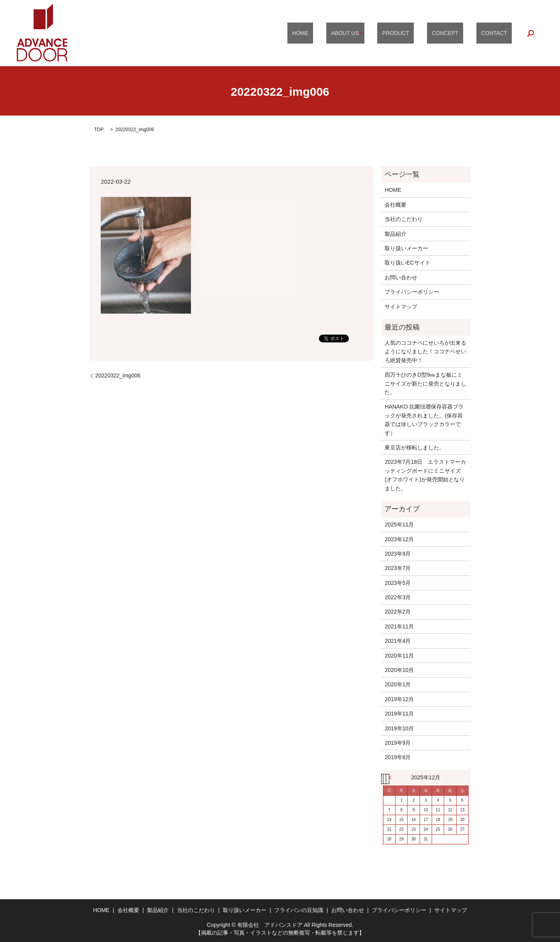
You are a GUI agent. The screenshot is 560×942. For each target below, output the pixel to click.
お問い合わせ (401, 277)
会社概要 (395, 205)
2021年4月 (398, 641)
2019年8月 (398, 757)
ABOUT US (374, 33)
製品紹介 (395, 234)
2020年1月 (398, 684)
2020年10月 (399, 670)
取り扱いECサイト (407, 263)
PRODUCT (420, 33)
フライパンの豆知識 (299, 910)
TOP (99, 130)
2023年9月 (398, 554)
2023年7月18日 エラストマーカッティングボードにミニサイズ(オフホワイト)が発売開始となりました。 (425, 475)
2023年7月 (398, 568)
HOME (339, 33)
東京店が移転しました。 (415, 447)
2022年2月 (398, 612)
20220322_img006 (118, 375)
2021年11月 (399, 626)
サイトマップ (401, 307)
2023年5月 (398, 583)
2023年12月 (399, 539)
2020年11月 (399, 656)
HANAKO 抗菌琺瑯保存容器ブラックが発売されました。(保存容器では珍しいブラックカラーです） (424, 420)
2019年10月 (399, 728)
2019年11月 (399, 714)
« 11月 (392, 777)
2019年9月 (398, 743)
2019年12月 (399, 699)
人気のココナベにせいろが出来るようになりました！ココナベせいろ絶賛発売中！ (425, 352)
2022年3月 (398, 597)
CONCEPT (460, 33)
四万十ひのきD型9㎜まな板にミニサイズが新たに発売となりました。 (425, 383)
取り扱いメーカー (406, 248)
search (531, 33)
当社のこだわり (404, 219)
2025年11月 (399, 525)
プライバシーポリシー (412, 292)
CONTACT (499, 33)
